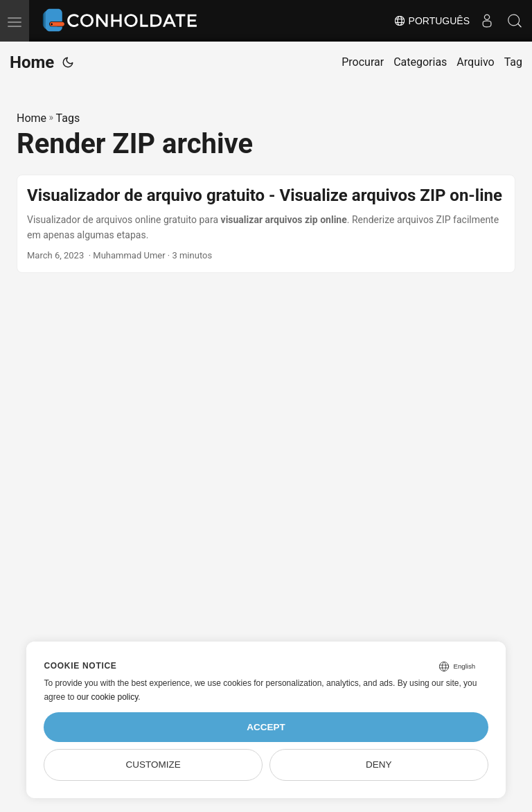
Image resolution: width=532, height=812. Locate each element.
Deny (379, 765)
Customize (153, 765)
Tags (68, 118)
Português (432, 21)
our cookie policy (108, 697)
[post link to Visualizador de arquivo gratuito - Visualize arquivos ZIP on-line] (266, 224)
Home (32, 62)
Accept (266, 727)
